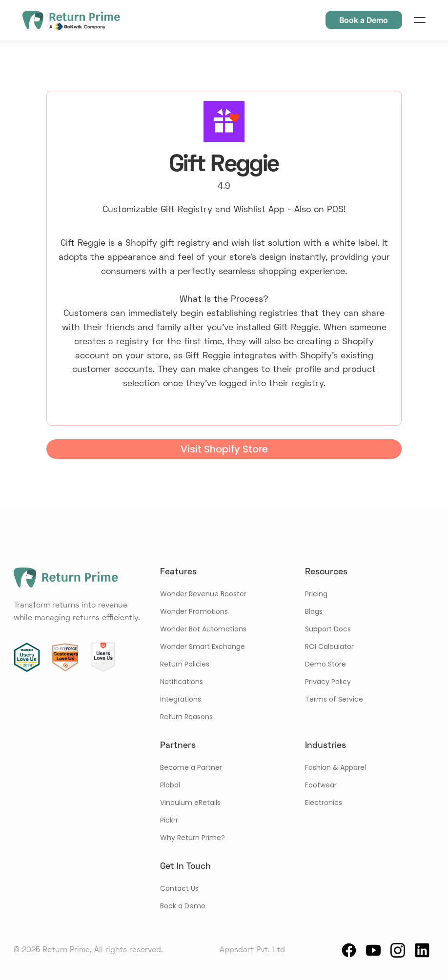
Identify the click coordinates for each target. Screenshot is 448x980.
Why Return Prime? (193, 838)
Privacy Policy (328, 682)
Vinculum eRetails (190, 803)
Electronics (324, 803)
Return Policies (185, 664)
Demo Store (326, 664)
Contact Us (179, 888)
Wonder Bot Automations (203, 629)
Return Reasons (186, 717)
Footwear (321, 785)
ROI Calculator (329, 647)
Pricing (316, 594)
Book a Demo (183, 906)
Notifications (182, 682)
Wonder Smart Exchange (203, 647)
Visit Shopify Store (224, 449)
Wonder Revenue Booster (203, 594)
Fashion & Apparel (336, 767)
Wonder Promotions (194, 611)
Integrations (181, 699)
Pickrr (169, 820)
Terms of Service (334, 699)
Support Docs (328, 629)
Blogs (314, 611)
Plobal (170, 785)
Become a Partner (191, 767)
